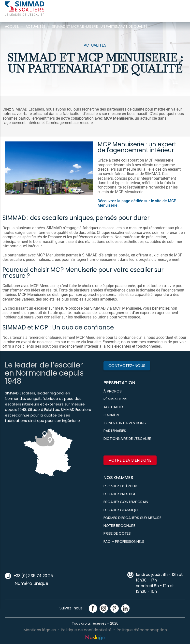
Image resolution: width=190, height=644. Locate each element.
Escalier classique (121, 510)
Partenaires (115, 431)
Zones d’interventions (125, 423)
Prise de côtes (117, 533)
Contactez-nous (127, 366)
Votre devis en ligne (130, 460)
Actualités (35, 27)
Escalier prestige (120, 494)
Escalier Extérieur (120, 486)
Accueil (12, 27)
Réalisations (115, 399)
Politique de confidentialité (86, 630)
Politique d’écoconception (142, 630)
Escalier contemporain (126, 502)
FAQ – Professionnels (124, 541)
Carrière (112, 415)
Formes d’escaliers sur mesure (132, 518)
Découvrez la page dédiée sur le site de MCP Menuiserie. (137, 203)
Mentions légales (40, 630)
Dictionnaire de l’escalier (127, 438)
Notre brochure (119, 525)
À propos (113, 391)
